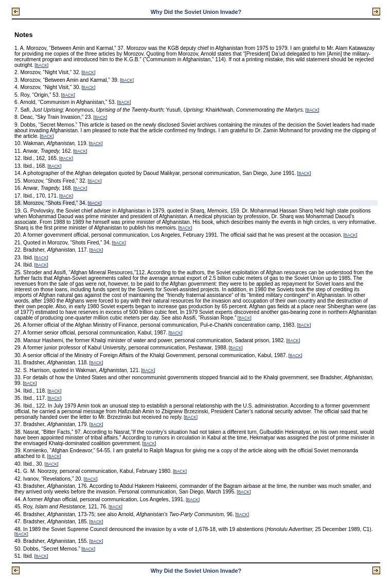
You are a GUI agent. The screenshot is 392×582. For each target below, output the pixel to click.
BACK (42, 66)
